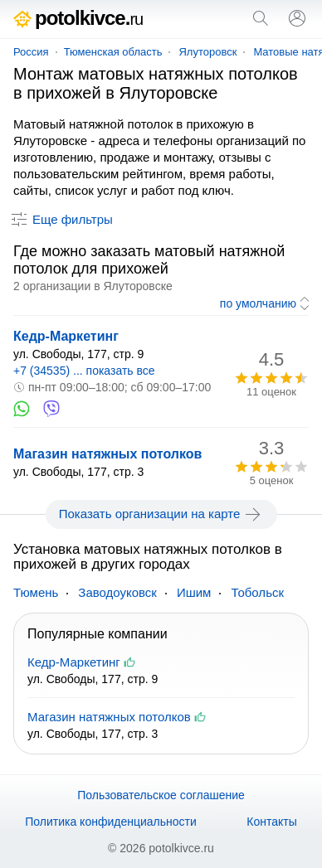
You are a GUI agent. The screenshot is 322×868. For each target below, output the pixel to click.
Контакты (271, 822)
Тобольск (257, 592)
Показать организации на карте (161, 514)
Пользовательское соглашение (161, 795)
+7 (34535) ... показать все (84, 371)
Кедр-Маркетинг (66, 336)
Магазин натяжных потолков (107, 454)
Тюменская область (113, 52)
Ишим (194, 592)
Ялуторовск (207, 52)
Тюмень (36, 592)
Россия (31, 52)
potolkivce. (78, 18)
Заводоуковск (117, 592)
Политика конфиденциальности (111, 822)
